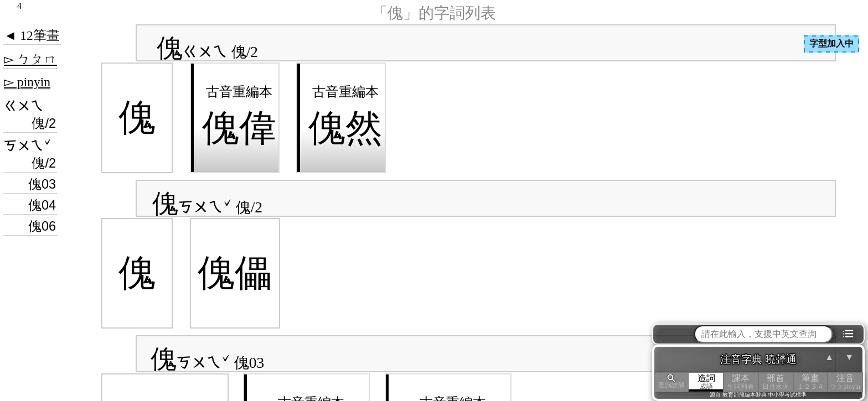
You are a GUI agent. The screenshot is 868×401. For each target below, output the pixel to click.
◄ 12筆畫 (32, 35)
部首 (776, 382)
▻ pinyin (27, 82)
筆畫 (811, 382)
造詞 (706, 382)
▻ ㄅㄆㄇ (30, 59)
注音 (845, 382)
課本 (741, 382)
